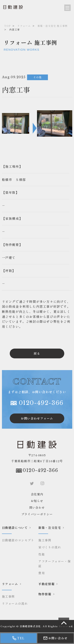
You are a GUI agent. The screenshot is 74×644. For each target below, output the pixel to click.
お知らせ (37, 501)
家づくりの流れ (50, 547)
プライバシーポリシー (37, 514)
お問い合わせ (55, 638)
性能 (42, 554)
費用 (42, 573)
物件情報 (45, 594)
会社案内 (37, 494)
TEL (18, 638)
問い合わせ (37, 507)
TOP (7, 26)
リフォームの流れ (15, 603)
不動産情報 (46, 584)
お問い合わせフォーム (37, 418)
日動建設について (15, 528)
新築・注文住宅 (50, 528)
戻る (37, 353)
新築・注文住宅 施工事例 (53, 26)
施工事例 (45, 540)
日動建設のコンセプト (18, 540)
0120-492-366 (41, 403)
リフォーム (24, 26)
